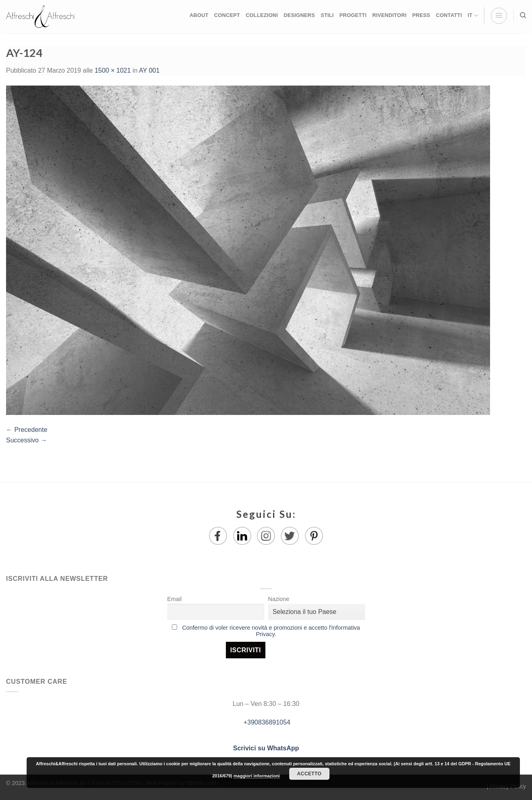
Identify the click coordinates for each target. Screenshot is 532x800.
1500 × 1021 (113, 70)
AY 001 (149, 70)
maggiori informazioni (257, 776)
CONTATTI (449, 15)
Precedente (27, 430)
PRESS (421, 15)
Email (175, 599)
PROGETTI (353, 15)
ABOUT (199, 15)
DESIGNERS (299, 15)
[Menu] (499, 16)
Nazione (279, 599)
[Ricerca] (523, 15)
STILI (327, 15)
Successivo (26, 440)
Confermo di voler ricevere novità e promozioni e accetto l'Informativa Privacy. (271, 631)
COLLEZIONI (262, 15)
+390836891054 (266, 722)
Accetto (309, 774)
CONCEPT (227, 15)
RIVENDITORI (389, 15)
